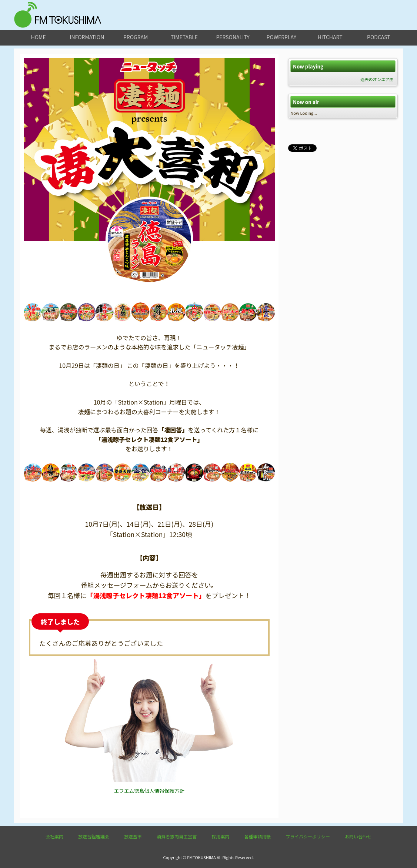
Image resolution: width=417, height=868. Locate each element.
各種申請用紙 (257, 836)
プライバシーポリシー (308, 836)
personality (233, 37)
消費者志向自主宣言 (177, 836)
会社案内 (54, 836)
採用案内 (220, 836)
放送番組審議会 (94, 836)
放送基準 (133, 836)
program (136, 37)
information (87, 37)
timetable (184, 37)
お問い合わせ (358, 836)
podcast (379, 37)
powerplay (282, 37)
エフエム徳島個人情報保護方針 (149, 791)
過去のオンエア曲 (377, 79)
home (39, 37)
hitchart (330, 37)
